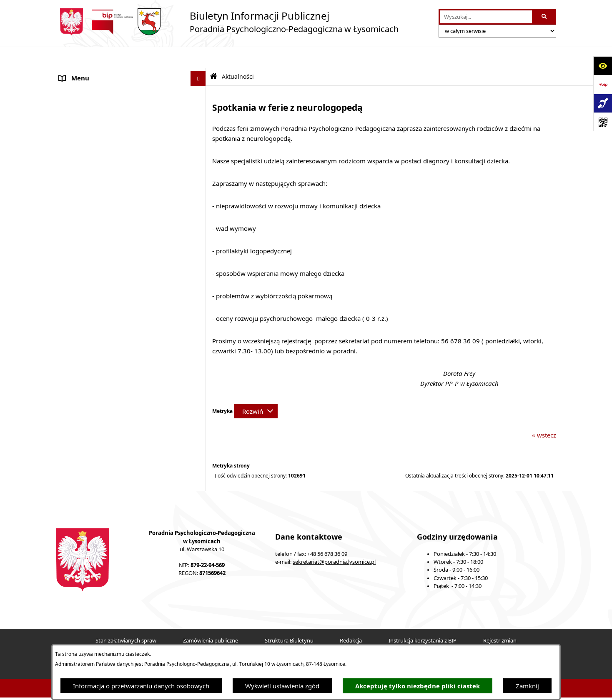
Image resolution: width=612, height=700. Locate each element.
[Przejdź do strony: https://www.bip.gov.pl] (603, 84)
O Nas (68, 73)
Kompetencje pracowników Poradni (110, 176)
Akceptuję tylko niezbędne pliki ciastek (418, 686)
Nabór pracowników (88, 238)
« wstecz (544, 414)
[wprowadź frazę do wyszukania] (486, 17)
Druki (67, 270)
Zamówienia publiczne (211, 619)
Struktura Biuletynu (289, 619)
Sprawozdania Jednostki (93, 192)
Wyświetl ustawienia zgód (282, 686)
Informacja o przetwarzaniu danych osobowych (141, 686)
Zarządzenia (76, 160)
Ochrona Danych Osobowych (101, 129)
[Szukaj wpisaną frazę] (545, 17)
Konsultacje (76, 145)
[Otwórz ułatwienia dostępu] (603, 66)
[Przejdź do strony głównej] (227, 22)
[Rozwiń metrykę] (256, 390)
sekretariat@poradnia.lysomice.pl (334, 541)
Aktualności (76, 88)
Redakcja (351, 619)
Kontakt (70, 254)
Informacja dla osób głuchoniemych (111, 223)
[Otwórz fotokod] (603, 122)
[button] (200, 145)
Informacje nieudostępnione (100, 207)
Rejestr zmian (500, 619)
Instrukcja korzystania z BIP (423, 619)
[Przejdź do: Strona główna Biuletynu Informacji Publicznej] (213, 55)
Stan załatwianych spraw (126, 619)
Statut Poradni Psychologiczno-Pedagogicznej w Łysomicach (125, 109)
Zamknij (527, 686)
